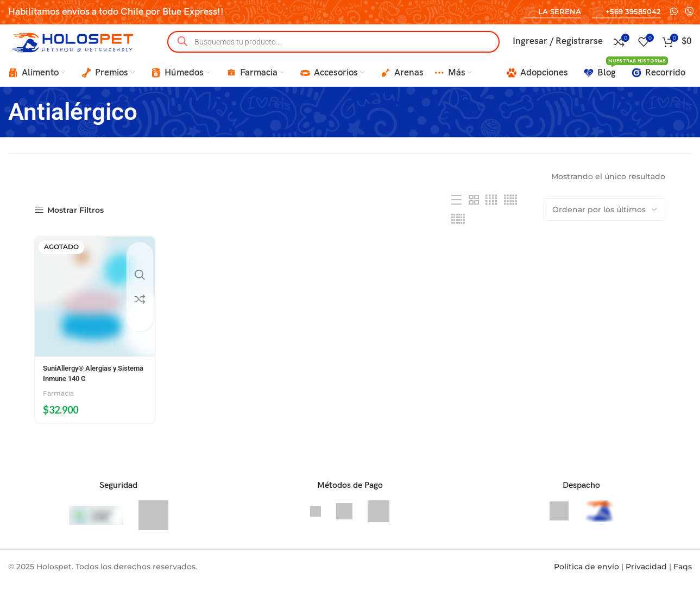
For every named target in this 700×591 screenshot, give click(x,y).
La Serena (553, 12)
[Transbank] (345, 518)
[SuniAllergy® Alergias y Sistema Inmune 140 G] (91, 308)
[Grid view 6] (458, 233)
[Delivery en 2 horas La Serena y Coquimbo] (599, 518)
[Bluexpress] (560, 518)
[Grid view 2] (474, 214)
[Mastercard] (379, 518)
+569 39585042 (626, 12)
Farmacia (60, 401)
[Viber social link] (689, 12)
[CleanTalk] (97, 522)
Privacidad (646, 574)
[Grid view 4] (491, 214)
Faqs (683, 574)
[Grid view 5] (510, 214)
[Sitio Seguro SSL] (153, 522)
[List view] (456, 214)
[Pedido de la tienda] (604, 224)
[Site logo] (76, 48)
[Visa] (317, 518)
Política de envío (587, 574)
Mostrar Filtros (75, 224)
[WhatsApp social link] (674, 12)
